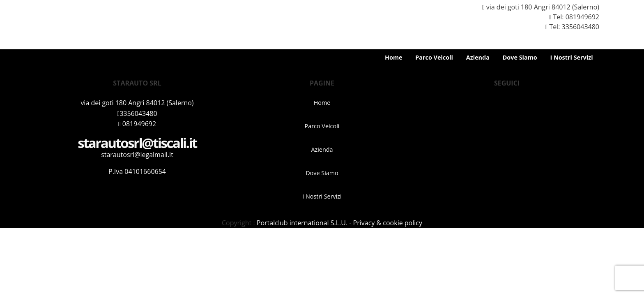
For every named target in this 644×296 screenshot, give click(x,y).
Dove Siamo (520, 57)
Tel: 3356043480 (569, 27)
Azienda (478, 57)
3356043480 (137, 113)
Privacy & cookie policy (388, 223)
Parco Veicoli (434, 57)
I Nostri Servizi (571, 57)
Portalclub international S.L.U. (302, 223)
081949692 (582, 17)
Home (394, 57)
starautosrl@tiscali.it (137, 143)
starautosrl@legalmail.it (137, 155)
